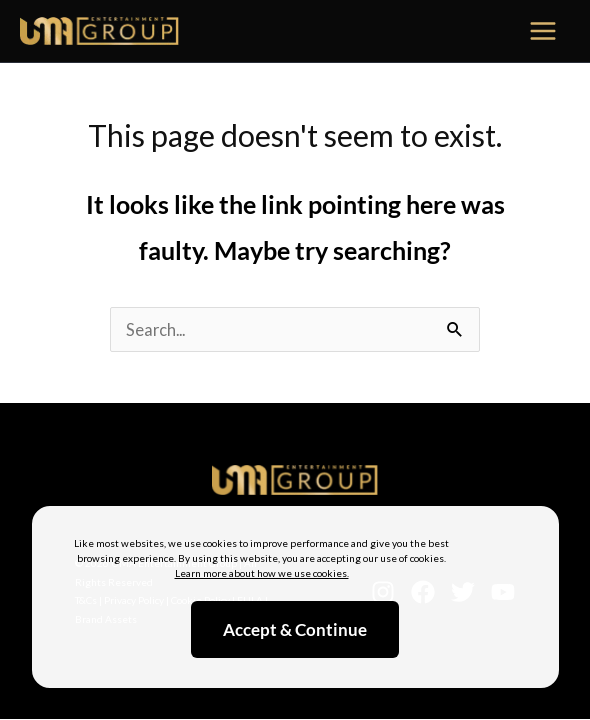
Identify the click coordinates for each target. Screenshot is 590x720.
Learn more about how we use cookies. (262, 573)
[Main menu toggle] (543, 32)
